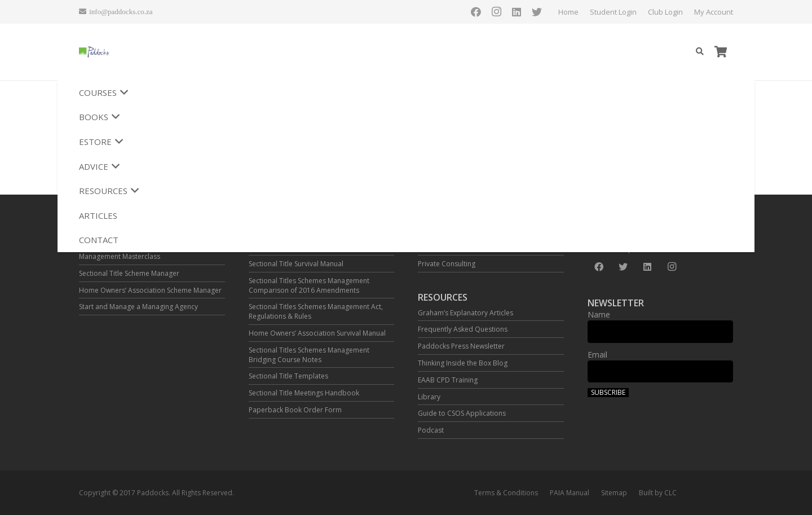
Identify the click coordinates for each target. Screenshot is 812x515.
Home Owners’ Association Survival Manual (317, 333)
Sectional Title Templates (288, 376)
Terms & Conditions (506, 493)
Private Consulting (447, 264)
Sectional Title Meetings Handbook (304, 393)
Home (476, 12)
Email (597, 355)
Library (429, 397)
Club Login (573, 12)
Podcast (431, 430)
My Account (621, 12)
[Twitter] (723, 12)
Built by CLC (658, 493)
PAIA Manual (570, 493)
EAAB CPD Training (448, 380)
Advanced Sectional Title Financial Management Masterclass (133, 252)
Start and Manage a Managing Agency (138, 307)
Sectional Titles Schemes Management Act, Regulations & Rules (316, 311)
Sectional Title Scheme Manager (129, 273)
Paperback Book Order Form (295, 410)
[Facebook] (662, 12)
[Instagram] (682, 12)
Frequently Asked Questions (463, 329)
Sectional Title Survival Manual (296, 264)
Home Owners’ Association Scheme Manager (150, 290)
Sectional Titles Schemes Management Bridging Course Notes (309, 355)
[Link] (136, 52)
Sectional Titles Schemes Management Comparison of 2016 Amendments (309, 285)
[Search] (700, 52)
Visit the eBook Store (282, 247)
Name (599, 314)
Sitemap (614, 493)
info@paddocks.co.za (644, 249)
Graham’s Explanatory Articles (465, 313)
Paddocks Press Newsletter (461, 346)
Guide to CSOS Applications (462, 413)
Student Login (521, 12)
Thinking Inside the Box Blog (463, 363)
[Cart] (721, 52)
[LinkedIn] (703, 12)
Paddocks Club (442, 247)
